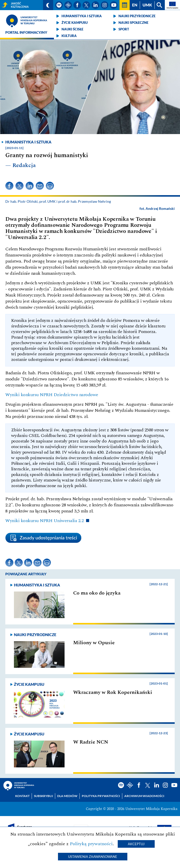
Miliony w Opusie (94, 643)
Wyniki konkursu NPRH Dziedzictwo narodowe (52, 395)
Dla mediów (67, 796)
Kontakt (22, 796)
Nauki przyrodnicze (137, 16)
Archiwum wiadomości (144, 796)
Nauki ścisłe (72, 29)
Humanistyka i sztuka (82, 16)
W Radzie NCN (91, 742)
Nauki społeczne (133, 23)
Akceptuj (136, 844)
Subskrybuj (43, 796)
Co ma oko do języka (97, 593)
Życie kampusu (75, 23)
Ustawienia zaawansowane (93, 857)
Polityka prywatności (101, 796)
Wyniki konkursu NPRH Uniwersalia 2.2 (44, 521)
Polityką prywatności (91, 844)
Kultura (69, 36)
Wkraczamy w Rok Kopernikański (113, 692)
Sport (124, 29)
